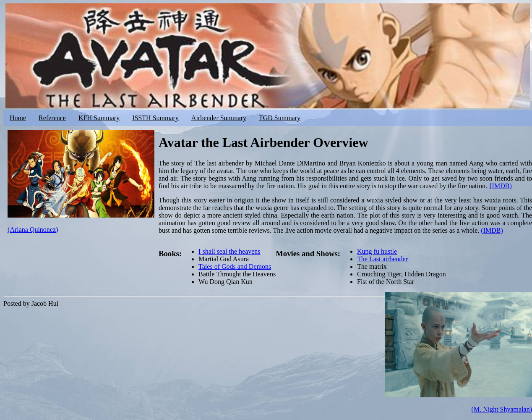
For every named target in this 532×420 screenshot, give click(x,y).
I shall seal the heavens (229, 251)
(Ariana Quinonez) (33, 230)
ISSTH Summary (155, 118)
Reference (52, 118)
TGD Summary (280, 118)
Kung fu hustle (377, 251)
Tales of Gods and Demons (235, 266)
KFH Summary (99, 118)
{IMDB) (500, 186)
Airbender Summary (219, 118)
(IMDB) (492, 230)
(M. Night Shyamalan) (502, 409)
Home (18, 118)
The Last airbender (382, 259)
